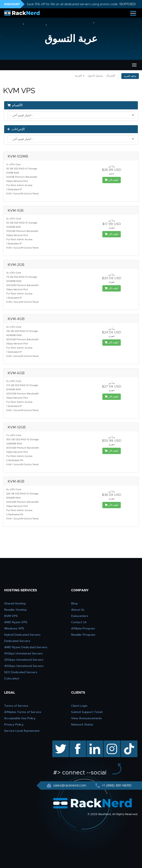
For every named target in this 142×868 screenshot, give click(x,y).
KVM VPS (11, 616)
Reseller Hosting (15, 610)
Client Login (79, 706)
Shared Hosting (15, 603)
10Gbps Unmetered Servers (23, 653)
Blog (74, 603)
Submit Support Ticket (87, 712)
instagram (111, 743)
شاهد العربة (130, 76)
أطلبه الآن (112, 180)
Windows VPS (14, 628)
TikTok (126, 743)
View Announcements (86, 718)
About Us (78, 610)
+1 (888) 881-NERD (116, 785)
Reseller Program (83, 635)
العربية (80, 76)
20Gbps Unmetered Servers (24, 660)
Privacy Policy (14, 724)
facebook (77, 743)
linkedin (93, 743)
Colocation (12, 678)
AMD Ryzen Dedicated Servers (26, 647)
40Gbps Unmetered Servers (24, 666)
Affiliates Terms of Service (23, 712)
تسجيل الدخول (95, 76)
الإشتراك (111, 76)
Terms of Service (16, 706)
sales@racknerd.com (70, 785)
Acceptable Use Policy (20, 718)
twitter (58, 743)
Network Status (82, 724)
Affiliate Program (83, 628)
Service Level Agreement (22, 731)
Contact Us (79, 622)
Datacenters (80, 616)
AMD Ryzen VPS (16, 622)
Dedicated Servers (17, 641)
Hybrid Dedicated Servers (22, 635)
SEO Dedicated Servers (21, 672)
